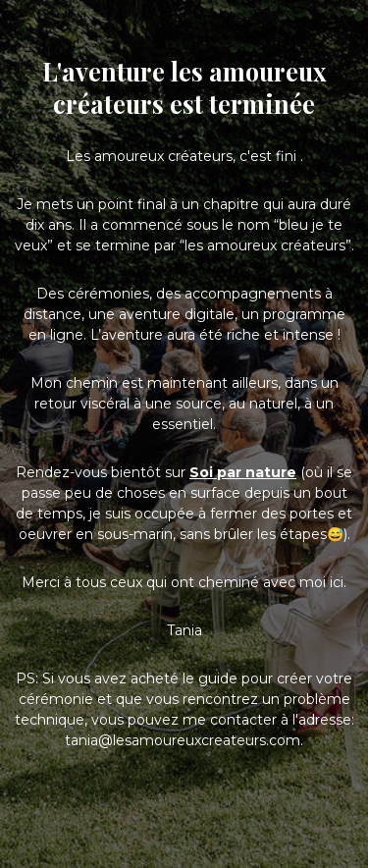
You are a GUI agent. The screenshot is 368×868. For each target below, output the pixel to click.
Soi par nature (243, 472)
